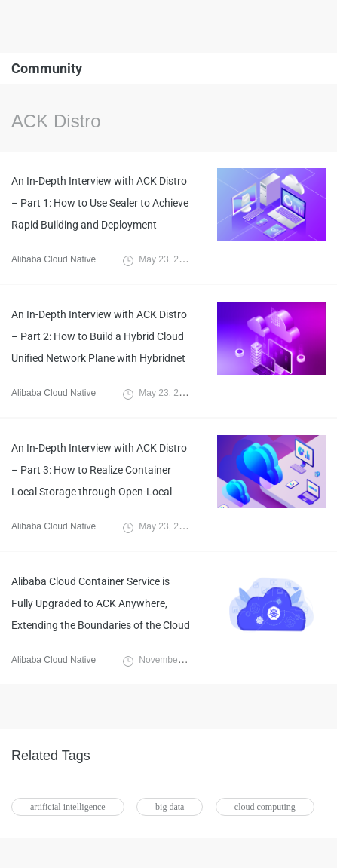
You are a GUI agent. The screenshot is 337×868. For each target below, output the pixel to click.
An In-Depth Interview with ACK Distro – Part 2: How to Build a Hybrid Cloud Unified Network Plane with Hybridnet (99, 336)
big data (170, 807)
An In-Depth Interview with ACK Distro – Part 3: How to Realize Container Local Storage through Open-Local (99, 470)
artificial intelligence (68, 807)
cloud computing (265, 807)
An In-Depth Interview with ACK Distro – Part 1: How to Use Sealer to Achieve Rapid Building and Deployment (100, 203)
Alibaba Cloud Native (54, 259)
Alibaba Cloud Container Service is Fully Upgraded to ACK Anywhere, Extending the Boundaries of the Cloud (101, 603)
